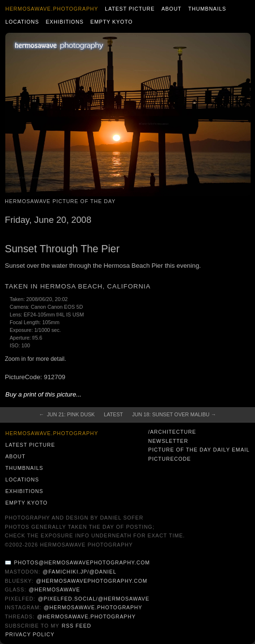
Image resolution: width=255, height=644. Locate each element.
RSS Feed (77, 626)
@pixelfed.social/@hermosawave (93, 599)
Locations (22, 22)
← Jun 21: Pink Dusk (67, 414)
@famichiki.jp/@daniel (79, 572)
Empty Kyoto (112, 22)
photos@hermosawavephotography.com (82, 562)
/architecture (172, 432)
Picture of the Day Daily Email (199, 450)
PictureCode (170, 459)
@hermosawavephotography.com (92, 581)
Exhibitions (65, 22)
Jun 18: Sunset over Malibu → (174, 414)
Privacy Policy (30, 634)
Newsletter (168, 441)
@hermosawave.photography (93, 607)
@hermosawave (54, 589)
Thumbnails (207, 9)
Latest (113, 414)
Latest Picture (130, 9)
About (171, 9)
